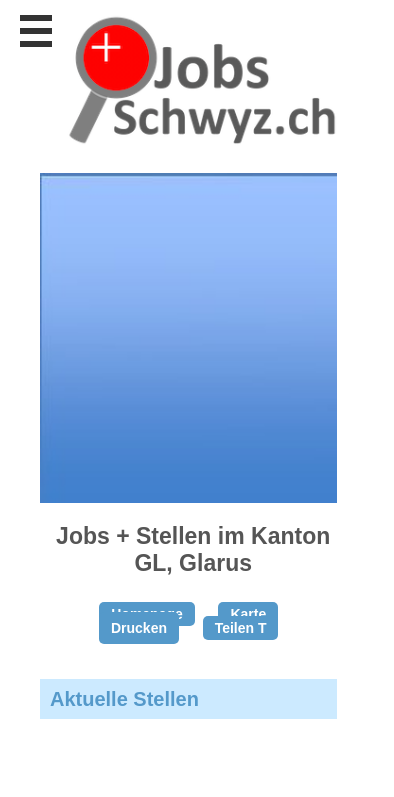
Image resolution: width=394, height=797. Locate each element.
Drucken (139, 628)
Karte (248, 614)
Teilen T (241, 628)
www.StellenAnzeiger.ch (200, 79)
